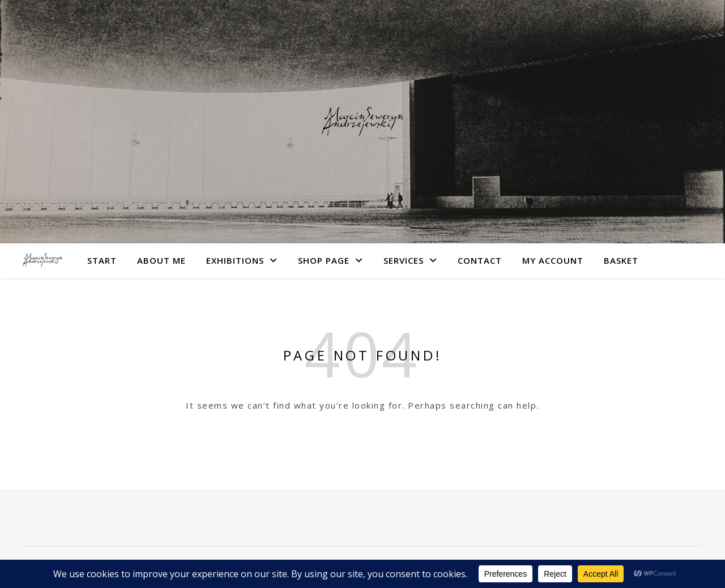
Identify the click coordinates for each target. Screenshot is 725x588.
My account (553, 260)
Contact (480, 260)
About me (161, 260)
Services (404, 260)
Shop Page (324, 260)
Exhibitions (235, 260)
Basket (621, 260)
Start (102, 260)
